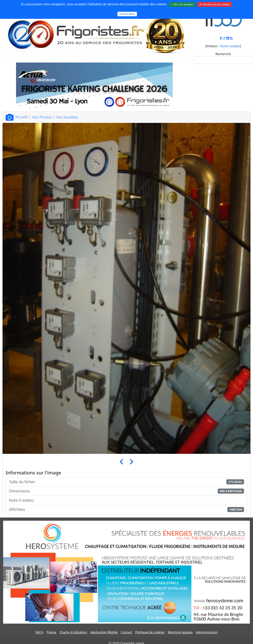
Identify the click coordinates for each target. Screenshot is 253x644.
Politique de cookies (150, 632)
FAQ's (39, 632)
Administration (207, 632)
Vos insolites (67, 117)
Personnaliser (127, 14)
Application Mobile (104, 632)
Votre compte (230, 46)
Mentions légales (180, 632)
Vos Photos (42, 117)
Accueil (17, 117)
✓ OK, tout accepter (182, 4)
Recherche (223, 54)
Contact (127, 632)
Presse (51, 632)
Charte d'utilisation (73, 632)
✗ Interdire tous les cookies (215, 4)
